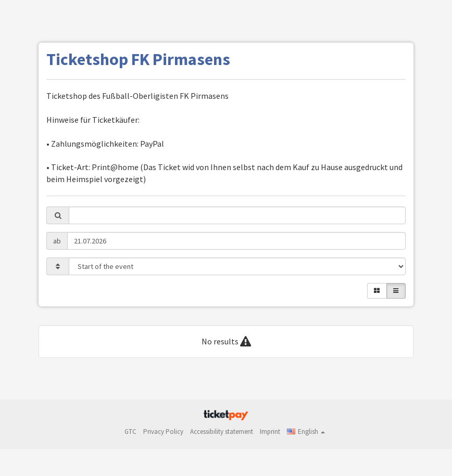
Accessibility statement (222, 432)
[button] (306, 432)
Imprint (270, 432)
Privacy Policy (163, 432)
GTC (130, 432)
